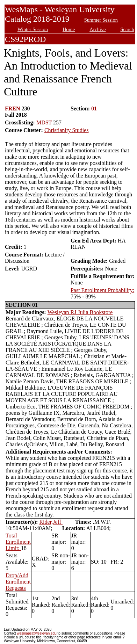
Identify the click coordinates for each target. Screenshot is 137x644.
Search (127, 29)
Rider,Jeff (51, 522)
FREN (13, 108)
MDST (44, 122)
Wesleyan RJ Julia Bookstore (80, 312)
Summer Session (101, 20)
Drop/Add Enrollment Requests (18, 582)
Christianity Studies (67, 130)
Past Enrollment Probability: (102, 290)
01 (94, 108)
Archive (98, 29)
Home (69, 29)
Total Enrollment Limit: (18, 542)
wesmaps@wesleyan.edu (37, 633)
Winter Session (33, 29)
